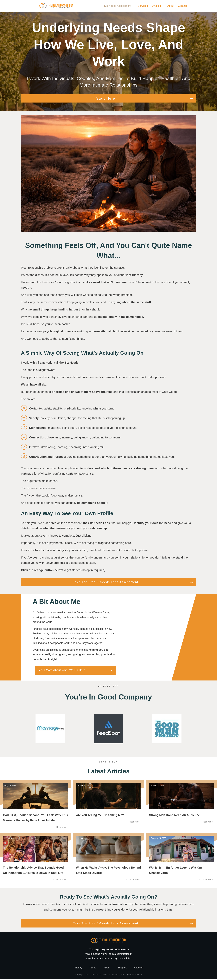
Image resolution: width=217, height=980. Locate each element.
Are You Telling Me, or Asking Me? (108, 808)
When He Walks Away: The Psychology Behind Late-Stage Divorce (108, 860)
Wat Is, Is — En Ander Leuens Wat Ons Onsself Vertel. (182, 860)
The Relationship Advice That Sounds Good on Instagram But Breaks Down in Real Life (35, 860)
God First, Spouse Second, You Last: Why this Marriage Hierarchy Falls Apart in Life (35, 808)
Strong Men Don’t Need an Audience (182, 808)
